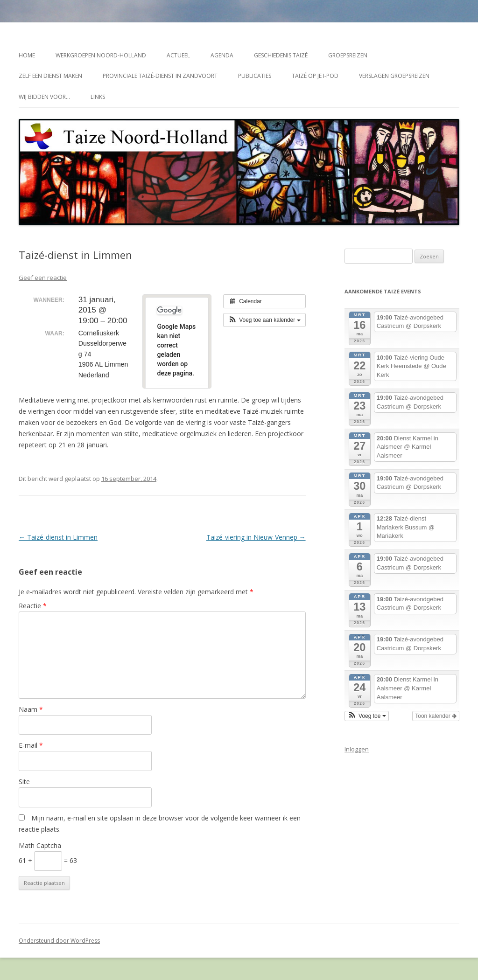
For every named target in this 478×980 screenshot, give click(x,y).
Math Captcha (40, 845)
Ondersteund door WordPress (59, 941)
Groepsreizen (348, 55)
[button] (264, 320)
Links (98, 97)
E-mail (31, 745)
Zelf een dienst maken (50, 76)
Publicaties (255, 76)
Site (24, 782)
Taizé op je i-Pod (315, 76)
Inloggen (357, 749)
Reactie (33, 606)
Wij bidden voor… (44, 97)
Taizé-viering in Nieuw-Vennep (256, 537)
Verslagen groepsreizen (394, 76)
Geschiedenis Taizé (281, 55)
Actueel (178, 55)
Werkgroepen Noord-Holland (101, 55)
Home (27, 55)
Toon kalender (436, 716)
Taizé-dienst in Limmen (58, 537)
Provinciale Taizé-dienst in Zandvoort (160, 76)
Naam (31, 709)
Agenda (222, 55)
